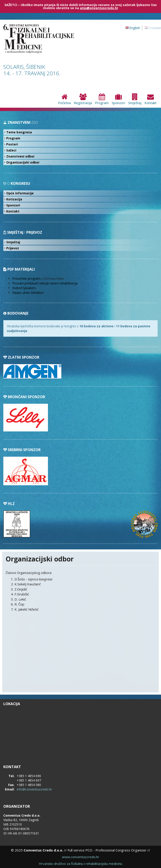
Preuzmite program (26, 278)
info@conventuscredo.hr (34, 789)
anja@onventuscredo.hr (99, 8)
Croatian (155, 28)
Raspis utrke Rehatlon (28, 293)
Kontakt (151, 99)
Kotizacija (14, 199)
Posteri (12, 144)
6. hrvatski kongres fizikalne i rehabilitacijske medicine (43, 39)
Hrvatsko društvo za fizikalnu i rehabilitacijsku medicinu (80, 864)
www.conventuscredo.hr (81, 857)
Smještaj (135, 99)
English (135, 28)
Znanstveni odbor (20, 156)
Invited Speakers (24, 288)
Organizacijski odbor (23, 162)
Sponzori (118, 99)
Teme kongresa (19, 132)
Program (102, 99)
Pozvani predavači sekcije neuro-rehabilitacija (45, 283)
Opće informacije (20, 193)
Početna (64, 99)
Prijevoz (13, 248)
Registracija (83, 99)
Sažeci (11, 150)
